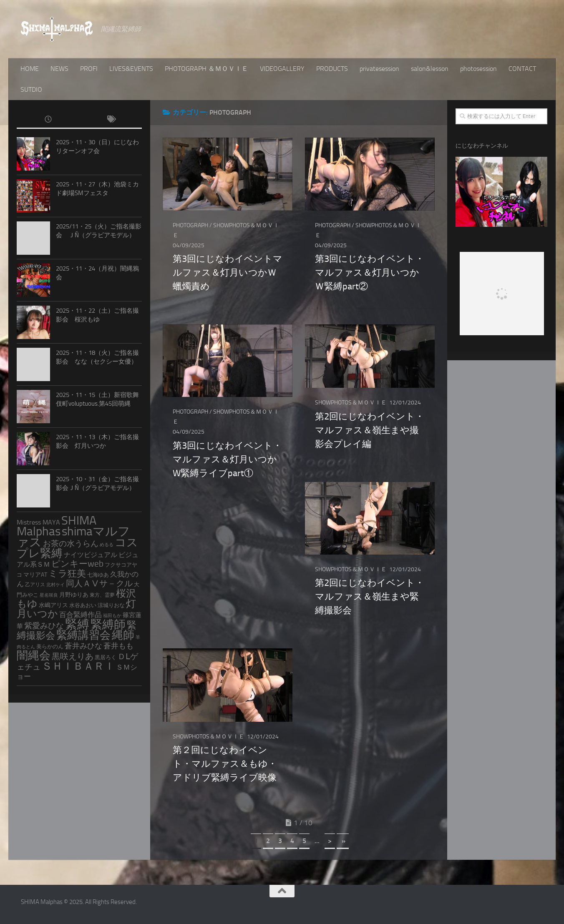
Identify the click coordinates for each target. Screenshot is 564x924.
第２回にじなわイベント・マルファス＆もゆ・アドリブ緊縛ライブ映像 (225, 764)
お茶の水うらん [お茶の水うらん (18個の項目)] (71, 544)
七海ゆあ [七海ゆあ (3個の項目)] (98, 575)
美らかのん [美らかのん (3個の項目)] (50, 647)
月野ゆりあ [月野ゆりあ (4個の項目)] (74, 595)
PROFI (89, 69)
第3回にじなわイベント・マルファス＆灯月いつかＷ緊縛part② (370, 273)
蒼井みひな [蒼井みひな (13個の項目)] (83, 646)
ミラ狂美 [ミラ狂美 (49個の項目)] (67, 574)
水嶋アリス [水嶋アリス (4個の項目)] (53, 605)
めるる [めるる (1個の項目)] (107, 545)
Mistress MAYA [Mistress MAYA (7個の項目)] (38, 522)
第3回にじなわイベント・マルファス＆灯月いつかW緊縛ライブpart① (227, 459)
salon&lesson (430, 69)
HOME (30, 69)
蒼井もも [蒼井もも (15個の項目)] (118, 646)
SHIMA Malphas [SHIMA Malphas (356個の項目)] (57, 526)
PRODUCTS (332, 69)
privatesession (379, 69)
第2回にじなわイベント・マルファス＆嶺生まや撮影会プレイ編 (370, 430)
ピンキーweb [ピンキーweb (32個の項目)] (77, 564)
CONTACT (522, 69)
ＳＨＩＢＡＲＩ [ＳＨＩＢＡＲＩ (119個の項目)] (78, 666)
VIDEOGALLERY (282, 69)
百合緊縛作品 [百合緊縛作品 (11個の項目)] (81, 615)
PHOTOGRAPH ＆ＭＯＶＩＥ (206, 69)
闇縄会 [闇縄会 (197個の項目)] (34, 655)
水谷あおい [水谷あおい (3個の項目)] (83, 605)
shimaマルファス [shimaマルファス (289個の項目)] (73, 537)
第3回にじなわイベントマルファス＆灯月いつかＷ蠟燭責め (228, 273)
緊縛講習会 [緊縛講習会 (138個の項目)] (83, 635)
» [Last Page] (343, 841)
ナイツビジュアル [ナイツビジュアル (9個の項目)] (91, 555)
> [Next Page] (330, 841)
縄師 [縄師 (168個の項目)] (123, 635)
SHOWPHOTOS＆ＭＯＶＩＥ (351, 403)
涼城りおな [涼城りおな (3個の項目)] (111, 605)
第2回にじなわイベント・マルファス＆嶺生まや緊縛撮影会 (370, 597)
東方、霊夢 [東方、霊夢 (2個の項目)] (102, 595)
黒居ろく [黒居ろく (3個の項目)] (106, 657)
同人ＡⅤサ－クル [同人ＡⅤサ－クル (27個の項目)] (99, 583)
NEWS (59, 69)
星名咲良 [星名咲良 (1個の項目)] (49, 595)
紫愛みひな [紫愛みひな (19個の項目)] (44, 626)
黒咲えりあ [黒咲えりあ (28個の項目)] (73, 656)
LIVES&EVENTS (131, 69)
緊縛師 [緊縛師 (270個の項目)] (108, 624)
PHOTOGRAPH (190, 225)
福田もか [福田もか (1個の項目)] (112, 616)
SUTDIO (31, 89)
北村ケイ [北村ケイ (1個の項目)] (55, 585)
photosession (478, 69)
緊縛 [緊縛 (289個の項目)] (77, 624)
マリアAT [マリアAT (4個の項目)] (35, 575)
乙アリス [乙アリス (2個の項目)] (35, 585)
